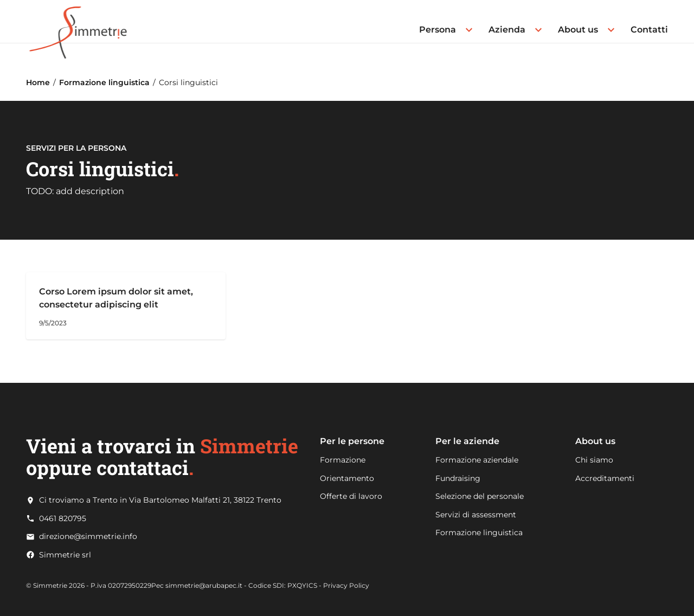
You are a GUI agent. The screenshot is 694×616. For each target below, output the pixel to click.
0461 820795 (63, 519)
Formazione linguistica (104, 82)
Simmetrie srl (65, 555)
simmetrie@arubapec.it (204, 585)
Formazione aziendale (477, 460)
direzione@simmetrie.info (88, 537)
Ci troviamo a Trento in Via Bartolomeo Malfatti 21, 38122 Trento (160, 500)
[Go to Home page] (78, 21)
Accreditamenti (605, 478)
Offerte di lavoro (351, 496)
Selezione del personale (480, 496)
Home (38, 82)
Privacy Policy (346, 585)
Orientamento (347, 478)
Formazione (343, 460)
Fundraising (458, 478)
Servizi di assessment (476, 515)
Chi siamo (594, 460)
